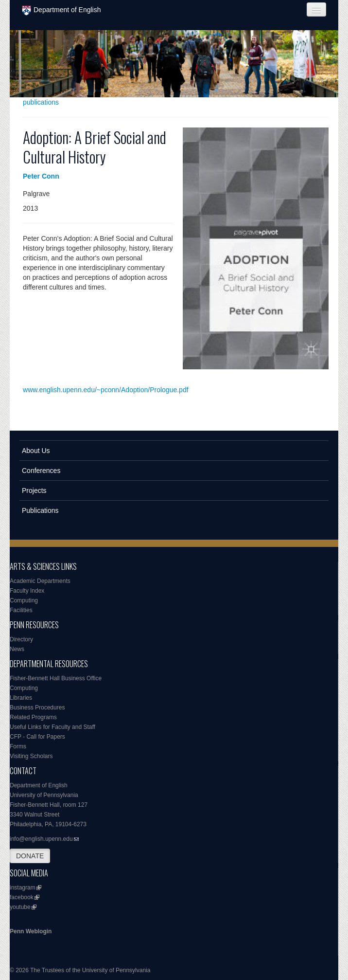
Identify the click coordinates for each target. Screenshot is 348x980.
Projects (34, 490)
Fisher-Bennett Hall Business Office (56, 678)
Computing (24, 600)
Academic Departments (40, 581)
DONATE (30, 856)
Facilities (21, 610)
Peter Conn (41, 176)
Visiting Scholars (31, 756)
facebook (22, 897)
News (17, 649)
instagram (23, 888)
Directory (21, 639)
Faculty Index (27, 591)
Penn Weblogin (31, 931)
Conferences (41, 471)
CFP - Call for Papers (37, 737)
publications (41, 102)
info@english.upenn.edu (41, 839)
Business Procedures (37, 708)
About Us (36, 451)
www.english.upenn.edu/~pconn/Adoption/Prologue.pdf (106, 390)
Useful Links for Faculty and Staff (52, 727)
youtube (20, 907)
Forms (18, 746)
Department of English (61, 10)
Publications (40, 510)
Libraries (21, 698)
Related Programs (33, 717)
